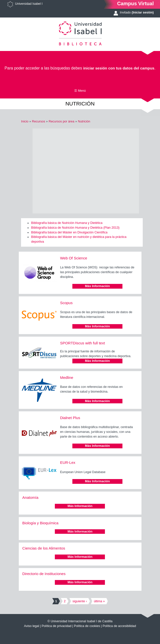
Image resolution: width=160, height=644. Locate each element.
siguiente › (80, 601)
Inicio (25, 121)
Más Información (97, 286)
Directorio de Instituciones (44, 574)
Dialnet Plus (70, 418)
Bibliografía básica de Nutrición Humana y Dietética (67, 223)
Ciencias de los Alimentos (44, 548)
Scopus (66, 303)
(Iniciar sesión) (143, 12)
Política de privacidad (56, 626)
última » (99, 601)
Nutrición (84, 121)
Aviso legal (32, 626)
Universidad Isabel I (29, 4)
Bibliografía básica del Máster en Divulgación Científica (69, 232)
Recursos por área (61, 121)
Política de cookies (87, 626)
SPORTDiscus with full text (83, 343)
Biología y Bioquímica (40, 523)
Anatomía (30, 497)
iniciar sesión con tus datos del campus (119, 68)
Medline (67, 377)
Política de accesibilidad (119, 626)
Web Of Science (74, 258)
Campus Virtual (135, 3)
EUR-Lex (68, 462)
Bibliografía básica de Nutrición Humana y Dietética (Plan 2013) (75, 228)
